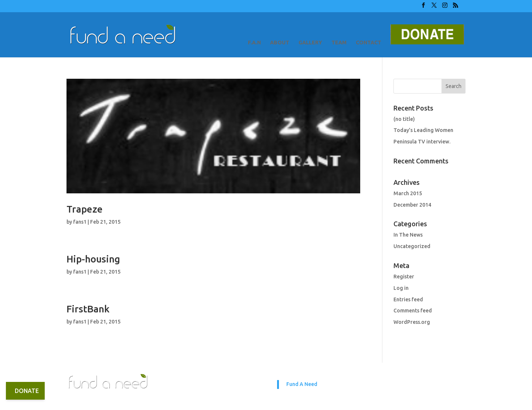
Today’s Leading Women (423, 130)
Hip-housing (93, 259)
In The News (408, 235)
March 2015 (408, 193)
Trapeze (85, 209)
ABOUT (280, 43)
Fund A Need (302, 384)
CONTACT (369, 43)
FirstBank (88, 309)
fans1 (80, 222)
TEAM (339, 43)
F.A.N (254, 43)
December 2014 (412, 205)
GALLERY (310, 43)
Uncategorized (412, 246)
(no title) (404, 119)
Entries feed (408, 299)
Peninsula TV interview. (422, 142)
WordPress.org (412, 322)
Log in (401, 288)
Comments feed (413, 311)
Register (404, 277)
